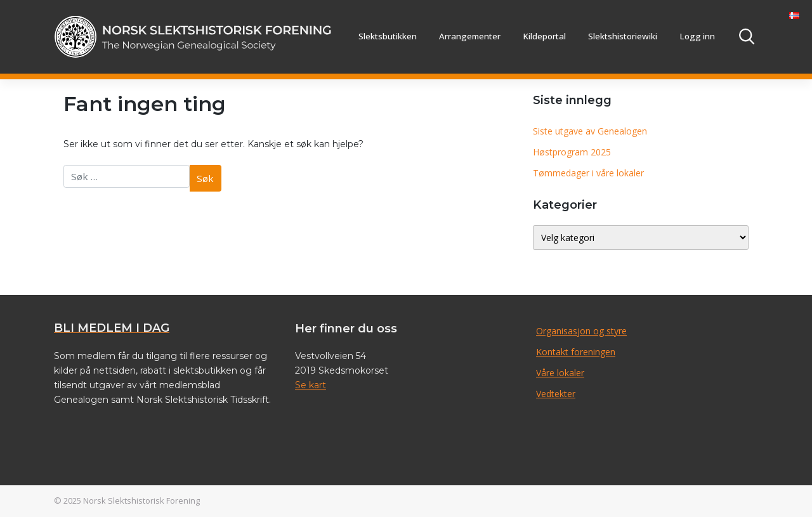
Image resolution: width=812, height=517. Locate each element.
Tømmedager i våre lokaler (588, 173)
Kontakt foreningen (576, 352)
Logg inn (697, 36)
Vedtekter (556, 394)
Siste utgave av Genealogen (590, 131)
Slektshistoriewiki (623, 36)
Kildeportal (544, 36)
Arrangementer (470, 36)
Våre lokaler (560, 373)
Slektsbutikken (388, 36)
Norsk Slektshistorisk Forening (141, 501)
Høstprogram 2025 (572, 152)
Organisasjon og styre (581, 331)
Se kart (311, 385)
